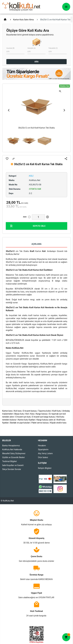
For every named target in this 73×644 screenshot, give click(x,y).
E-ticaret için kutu (23, 417)
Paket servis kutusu (40, 423)
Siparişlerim (43, 450)
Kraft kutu (57, 411)
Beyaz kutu (19, 414)
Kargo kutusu (42, 414)
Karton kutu (7, 411)
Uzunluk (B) (10, 48)
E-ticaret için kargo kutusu (44, 417)
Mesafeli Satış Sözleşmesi (14, 453)
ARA (36, 62)
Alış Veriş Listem (45, 453)
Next (64, 110)
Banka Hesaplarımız (11, 446)
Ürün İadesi (43, 457)
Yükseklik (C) (53, 48)
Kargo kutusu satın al (46, 420)
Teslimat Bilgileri (10, 461)
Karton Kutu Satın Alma (23, 20)
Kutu (32, 414)
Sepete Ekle (28, 226)
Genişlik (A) (32, 48)
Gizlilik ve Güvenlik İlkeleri (14, 457)
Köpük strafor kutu (58, 423)
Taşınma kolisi (45, 411)
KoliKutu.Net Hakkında (12, 450)
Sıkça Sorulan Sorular (12, 469)
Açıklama (36, 244)
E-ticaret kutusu (30, 411)
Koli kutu (18, 411)
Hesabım (42, 446)
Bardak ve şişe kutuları (20, 423)
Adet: (25, 217)
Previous (9, 110)
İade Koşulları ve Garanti (13, 465)
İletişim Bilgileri (45, 468)
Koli (27, 414)
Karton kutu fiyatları (27, 420)
